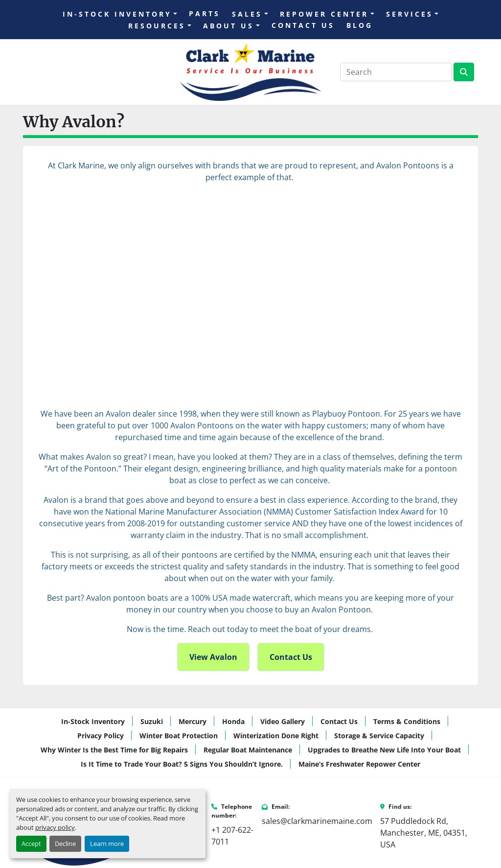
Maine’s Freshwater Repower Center (359, 764)
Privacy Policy (101, 736)
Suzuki (152, 721)
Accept (31, 844)
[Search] (396, 72)
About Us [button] (228, 26)
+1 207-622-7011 (232, 836)
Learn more (107, 844)
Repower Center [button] (324, 14)
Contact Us (303, 25)
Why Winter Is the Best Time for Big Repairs (114, 750)
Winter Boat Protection (179, 736)
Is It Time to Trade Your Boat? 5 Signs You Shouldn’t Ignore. (182, 764)
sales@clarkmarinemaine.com (317, 821)
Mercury (193, 721)
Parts (205, 13)
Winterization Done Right (276, 736)
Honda (233, 721)
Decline (65, 844)
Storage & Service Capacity (379, 736)
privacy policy (55, 827)
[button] (120, 14)
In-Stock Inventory (117, 14)
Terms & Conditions (407, 721)
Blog (360, 25)
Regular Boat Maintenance (248, 750)
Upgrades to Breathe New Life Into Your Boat (384, 750)
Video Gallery (283, 721)
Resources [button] (157, 26)
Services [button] (410, 14)
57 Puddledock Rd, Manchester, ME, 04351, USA (424, 833)
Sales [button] (247, 14)
